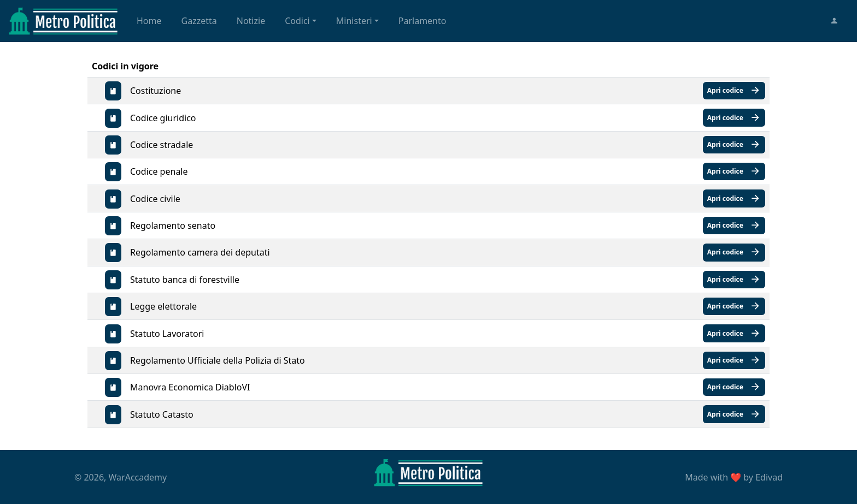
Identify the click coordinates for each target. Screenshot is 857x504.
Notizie (251, 21)
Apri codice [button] (734, 91)
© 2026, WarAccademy (121, 477)
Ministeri (354, 21)
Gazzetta (199, 21)
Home (149, 21)
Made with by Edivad (734, 477)
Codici (297, 21)
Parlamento (422, 21)
